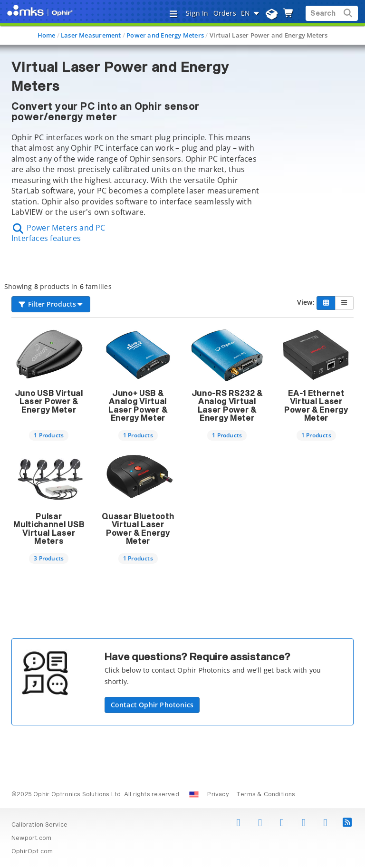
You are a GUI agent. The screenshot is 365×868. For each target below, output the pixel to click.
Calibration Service (39, 825)
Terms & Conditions (266, 795)
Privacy (218, 795)
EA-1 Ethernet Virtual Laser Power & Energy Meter (316, 406)
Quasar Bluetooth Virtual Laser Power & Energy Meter (138, 529)
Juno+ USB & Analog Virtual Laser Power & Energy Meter (138, 406)
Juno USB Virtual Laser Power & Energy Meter (49, 402)
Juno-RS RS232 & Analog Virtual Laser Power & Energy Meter (227, 406)
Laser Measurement (91, 35)
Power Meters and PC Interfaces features (58, 233)
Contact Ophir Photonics (152, 705)
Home (47, 35)
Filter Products (51, 304)
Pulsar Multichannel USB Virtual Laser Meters (49, 529)
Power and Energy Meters (165, 35)
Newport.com (31, 839)
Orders (225, 13)
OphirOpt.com (32, 852)
